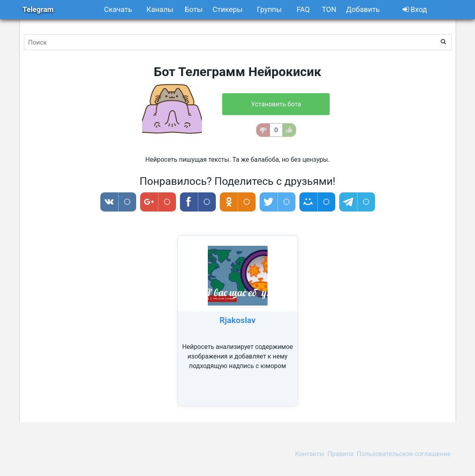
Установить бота (276, 104)
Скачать (118, 9)
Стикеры (228, 9)
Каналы (160, 9)
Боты (194, 9)
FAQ (303, 9)
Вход (415, 9)
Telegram (38, 9)
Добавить (363, 9)
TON (329, 9)
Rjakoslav (237, 320)
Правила (341, 454)
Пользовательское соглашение (404, 454)
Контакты (310, 454)
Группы (269, 9)
